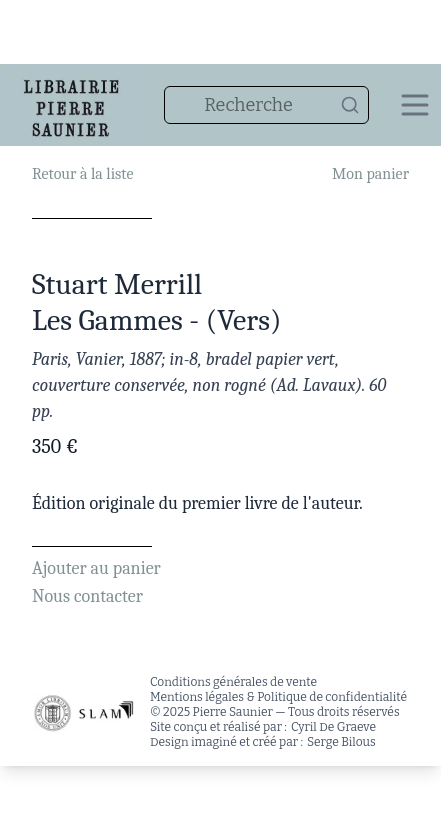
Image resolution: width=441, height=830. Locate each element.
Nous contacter (87, 596)
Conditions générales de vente (233, 682)
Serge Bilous (341, 742)
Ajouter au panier (96, 568)
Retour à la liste (82, 174)
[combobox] (266, 105)
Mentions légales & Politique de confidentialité (278, 697)
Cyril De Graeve (333, 727)
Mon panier (370, 174)
